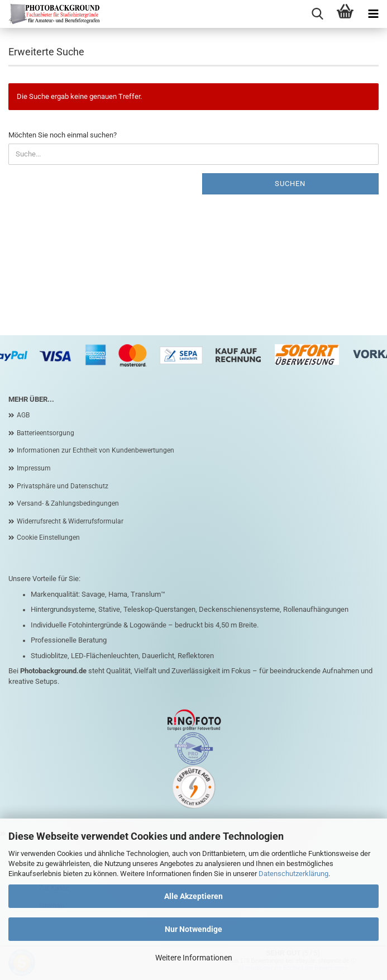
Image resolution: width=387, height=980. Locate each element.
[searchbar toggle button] (317, 14)
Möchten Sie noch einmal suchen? (63, 135)
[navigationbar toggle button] (373, 14)
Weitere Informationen (194, 958)
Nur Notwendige (193, 929)
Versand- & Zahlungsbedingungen (68, 503)
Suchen (290, 184)
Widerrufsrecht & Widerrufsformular (70, 521)
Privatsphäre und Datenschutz (63, 486)
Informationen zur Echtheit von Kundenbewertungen (95, 450)
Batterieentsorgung (46, 433)
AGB (23, 415)
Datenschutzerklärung (293, 874)
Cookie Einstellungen (48, 537)
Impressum (34, 468)
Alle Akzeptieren (193, 896)
